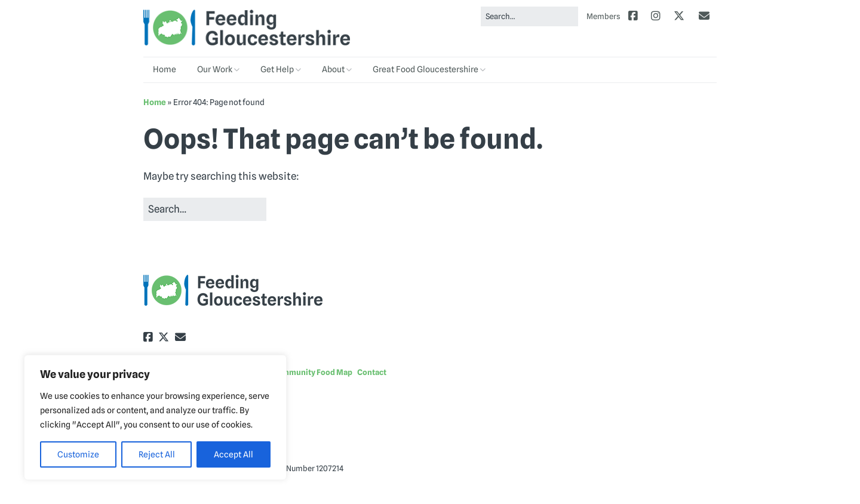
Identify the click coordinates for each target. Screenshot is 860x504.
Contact (372, 372)
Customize (78, 454)
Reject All (157, 454)
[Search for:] (529, 16)
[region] (155, 417)
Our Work (215, 69)
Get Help (277, 69)
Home (165, 69)
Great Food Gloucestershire (426, 69)
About (333, 69)
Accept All (234, 454)
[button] (291, 210)
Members (603, 16)
